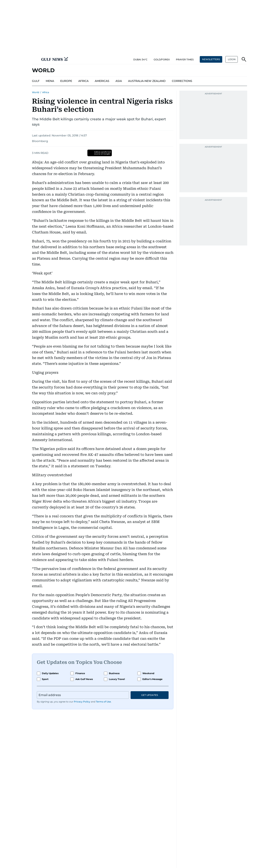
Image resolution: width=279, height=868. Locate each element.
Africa (46, 92)
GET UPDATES (150, 695)
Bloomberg (40, 141)
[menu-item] (36, 81)
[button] (35, 59)
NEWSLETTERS (211, 59)
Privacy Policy (82, 702)
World (36, 92)
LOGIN (232, 59)
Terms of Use (103, 702)
